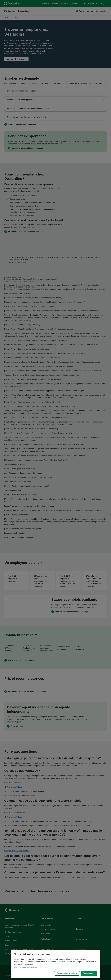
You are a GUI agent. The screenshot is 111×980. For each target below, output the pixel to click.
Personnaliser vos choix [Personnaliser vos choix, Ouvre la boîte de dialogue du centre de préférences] (67, 973)
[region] (55, 964)
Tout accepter (89, 973)
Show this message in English (25, 967)
